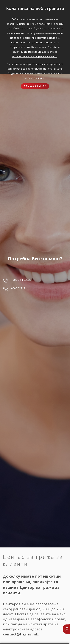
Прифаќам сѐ (35, 86)
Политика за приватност (35, 56)
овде (40, 78)
